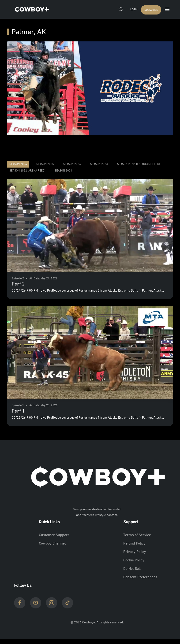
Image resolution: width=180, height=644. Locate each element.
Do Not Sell (132, 569)
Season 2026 (18, 164)
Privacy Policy (135, 552)
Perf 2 (18, 284)
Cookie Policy (134, 560)
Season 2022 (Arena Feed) (27, 171)
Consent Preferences (140, 577)
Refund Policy (134, 544)
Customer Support (54, 535)
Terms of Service (137, 535)
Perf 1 (18, 411)
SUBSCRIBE (151, 10)
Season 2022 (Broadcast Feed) (139, 164)
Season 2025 (45, 164)
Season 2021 (63, 171)
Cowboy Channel (52, 544)
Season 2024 (72, 164)
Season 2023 (99, 164)
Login (134, 10)
